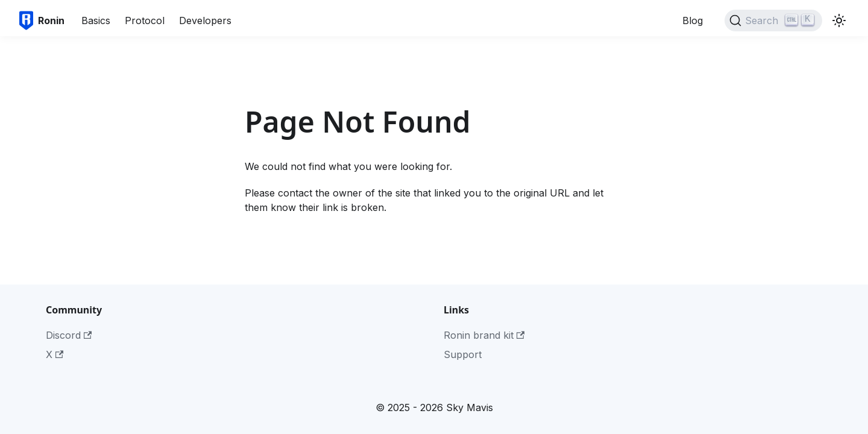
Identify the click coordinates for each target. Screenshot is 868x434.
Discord (69, 335)
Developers (205, 20)
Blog (693, 20)
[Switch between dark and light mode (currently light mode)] (839, 20)
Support (463, 354)
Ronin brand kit (484, 335)
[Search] (773, 20)
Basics (96, 20)
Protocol (145, 20)
